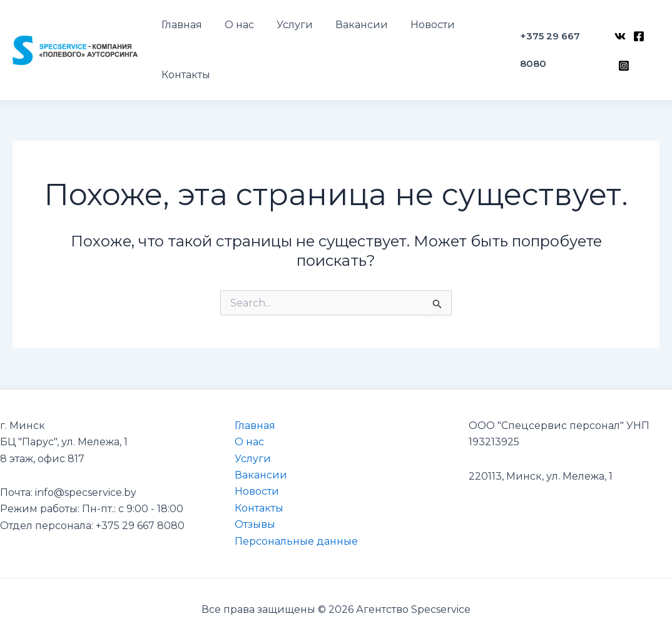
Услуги (253, 459)
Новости (257, 491)
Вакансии (261, 475)
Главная (255, 426)
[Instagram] (623, 59)
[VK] (619, 42)
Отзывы (255, 524)
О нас (249, 442)
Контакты (259, 508)
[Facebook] (638, 42)
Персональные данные (296, 541)
